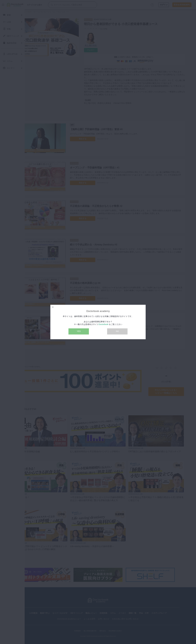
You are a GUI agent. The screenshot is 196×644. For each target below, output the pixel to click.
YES (79, 331)
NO (117, 331)
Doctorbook (104, 324)
